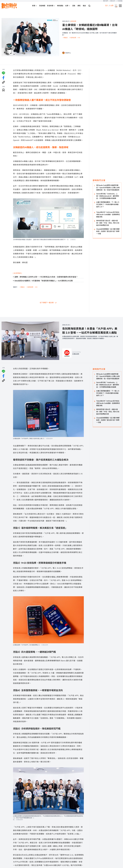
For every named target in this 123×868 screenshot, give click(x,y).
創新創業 (74, 21)
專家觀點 (60, 6)
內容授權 (120, 1)
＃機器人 (65, 38)
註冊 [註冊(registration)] (112, 6)
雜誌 (84, 6)
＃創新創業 (73, 38)
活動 (74, 6)
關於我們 (106, 1)
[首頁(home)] (9, 6)
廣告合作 (113, 1)
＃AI (79, 38)
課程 (79, 6)
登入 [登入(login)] (107, 6)
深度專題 (42, 6)
